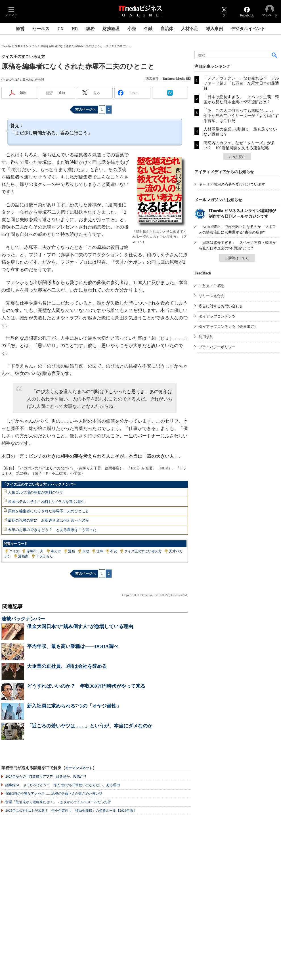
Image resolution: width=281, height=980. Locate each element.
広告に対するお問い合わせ (221, 306)
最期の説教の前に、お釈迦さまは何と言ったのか (49, 520)
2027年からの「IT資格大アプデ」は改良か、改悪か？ (46, 777)
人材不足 (190, 29)
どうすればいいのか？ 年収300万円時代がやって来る (86, 686)
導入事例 (215, 29)
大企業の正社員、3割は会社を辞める (67, 666)
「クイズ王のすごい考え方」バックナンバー (39, 484)
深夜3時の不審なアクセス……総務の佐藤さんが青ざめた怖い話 (54, 794)
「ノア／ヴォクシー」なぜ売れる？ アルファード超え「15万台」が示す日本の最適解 (241, 83)
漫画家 (23, 556)
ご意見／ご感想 (212, 286)
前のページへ (85, 110)
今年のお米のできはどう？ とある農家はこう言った (52, 530)
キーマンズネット (79, 768)
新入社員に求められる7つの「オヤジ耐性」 (74, 706)
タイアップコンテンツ (217, 316)
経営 (20, 29)
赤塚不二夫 (35, 551)
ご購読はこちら (237, 258)
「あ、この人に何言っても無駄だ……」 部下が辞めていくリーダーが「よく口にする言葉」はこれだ (241, 116)
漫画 (72, 551)
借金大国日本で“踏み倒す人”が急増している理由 (80, 627)
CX (60, 29)
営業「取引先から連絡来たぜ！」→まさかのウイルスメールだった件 (58, 802)
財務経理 (111, 29)
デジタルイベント (248, 29)
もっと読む (237, 157)
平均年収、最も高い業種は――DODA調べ (73, 646)
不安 (114, 551)
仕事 (100, 551)
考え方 (56, 551)
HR (75, 29)
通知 (62, 93)
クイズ (14, 551)
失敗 (86, 551)
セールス (41, 29)
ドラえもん (44, 556)
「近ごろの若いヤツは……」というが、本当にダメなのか (90, 726)
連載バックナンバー (23, 619)
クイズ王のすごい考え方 (143, 551)
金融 (148, 29)
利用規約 (206, 337)
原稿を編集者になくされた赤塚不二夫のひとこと (49, 511)
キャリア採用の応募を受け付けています (232, 184)
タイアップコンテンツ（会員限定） (228, 327)
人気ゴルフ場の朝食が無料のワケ (36, 492)
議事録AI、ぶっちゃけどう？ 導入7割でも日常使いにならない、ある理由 (63, 785)
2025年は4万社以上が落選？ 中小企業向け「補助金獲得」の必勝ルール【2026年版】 (71, 811)
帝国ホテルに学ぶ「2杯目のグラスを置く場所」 (48, 502)
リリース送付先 (212, 296)
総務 (90, 29)
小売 (132, 29)
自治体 (167, 29)
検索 (275, 55)
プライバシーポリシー (217, 347)
